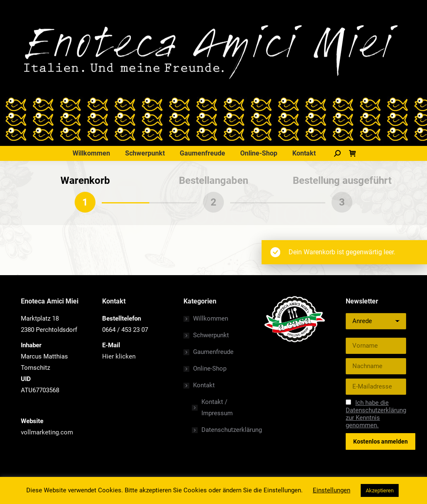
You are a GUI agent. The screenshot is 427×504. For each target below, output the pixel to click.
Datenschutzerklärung (232, 430)
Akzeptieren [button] (380, 490)
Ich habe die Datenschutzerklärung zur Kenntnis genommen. (376, 414)
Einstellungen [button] (332, 490)
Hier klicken (119, 356)
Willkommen (211, 318)
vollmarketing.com (47, 432)
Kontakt (200, 385)
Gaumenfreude (213, 352)
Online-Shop (210, 369)
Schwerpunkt (211, 335)
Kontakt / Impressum (217, 407)
